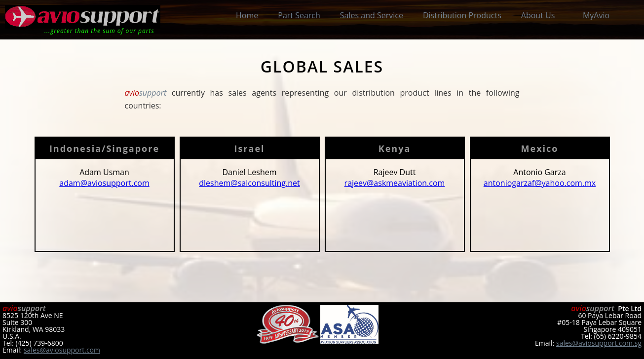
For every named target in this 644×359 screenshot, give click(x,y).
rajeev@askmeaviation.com (395, 183)
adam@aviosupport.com (104, 183)
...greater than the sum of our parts (99, 31)
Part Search (299, 15)
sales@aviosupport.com (62, 350)
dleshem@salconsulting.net (249, 183)
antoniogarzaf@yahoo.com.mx (540, 183)
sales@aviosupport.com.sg (599, 343)
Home (247, 15)
